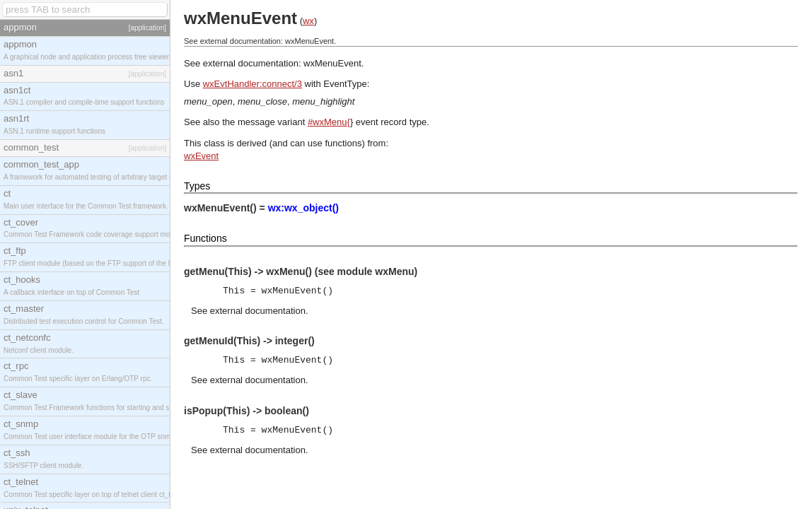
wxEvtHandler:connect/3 (253, 84)
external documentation (258, 311)
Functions (205, 238)
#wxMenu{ (329, 122)
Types (197, 186)
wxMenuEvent (332, 63)
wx (308, 21)
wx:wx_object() (303, 208)
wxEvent (201, 156)
